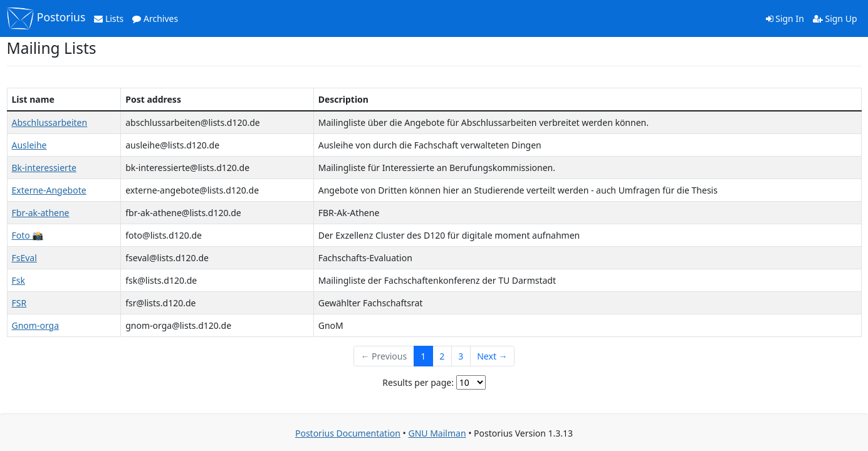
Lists (109, 18)
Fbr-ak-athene (41, 213)
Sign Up (835, 18)
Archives (155, 18)
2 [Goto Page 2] (442, 356)
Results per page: (418, 382)
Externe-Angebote (49, 190)
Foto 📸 (28, 235)
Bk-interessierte (44, 168)
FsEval (24, 258)
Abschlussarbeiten (50, 122)
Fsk (18, 280)
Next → (492, 356)
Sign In (785, 18)
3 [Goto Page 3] (461, 356)
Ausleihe (29, 145)
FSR (19, 303)
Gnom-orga (36, 325)
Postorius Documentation (348, 433)
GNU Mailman (437, 433)
